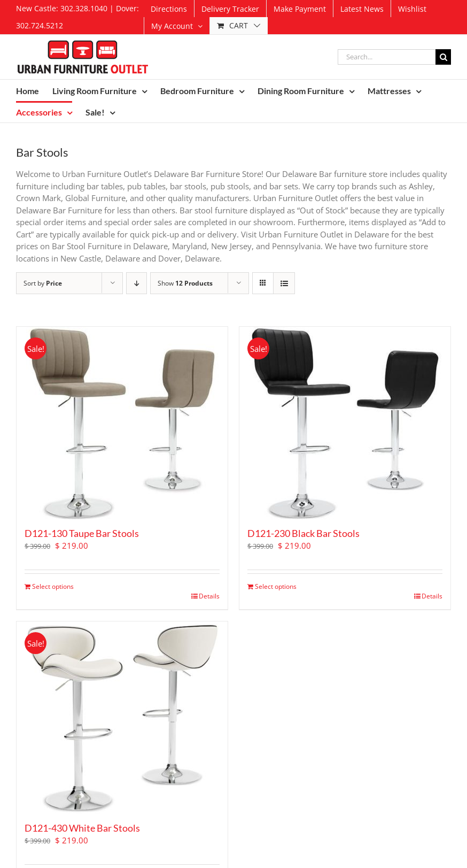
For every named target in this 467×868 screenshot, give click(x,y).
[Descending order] (137, 283)
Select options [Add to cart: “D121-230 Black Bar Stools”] (276, 586)
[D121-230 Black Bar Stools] (345, 423)
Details (209, 596)
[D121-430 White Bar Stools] (122, 718)
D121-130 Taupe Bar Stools (82, 533)
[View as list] (284, 283)
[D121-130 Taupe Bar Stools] (122, 423)
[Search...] (387, 57)
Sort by (43, 283)
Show (185, 283)
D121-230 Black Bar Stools (303, 533)
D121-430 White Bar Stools (82, 828)
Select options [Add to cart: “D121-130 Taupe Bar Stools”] (53, 586)
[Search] (443, 57)
